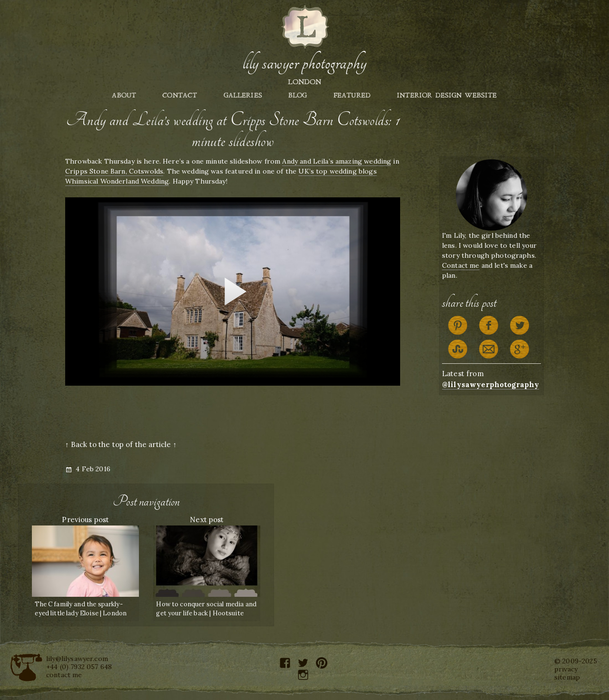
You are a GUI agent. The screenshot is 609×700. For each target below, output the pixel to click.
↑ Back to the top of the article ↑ (121, 444)
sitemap (567, 677)
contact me (64, 675)
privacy (566, 669)
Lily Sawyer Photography (304, 63)
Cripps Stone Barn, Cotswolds (114, 171)
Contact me (461, 265)
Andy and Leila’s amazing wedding (337, 161)
